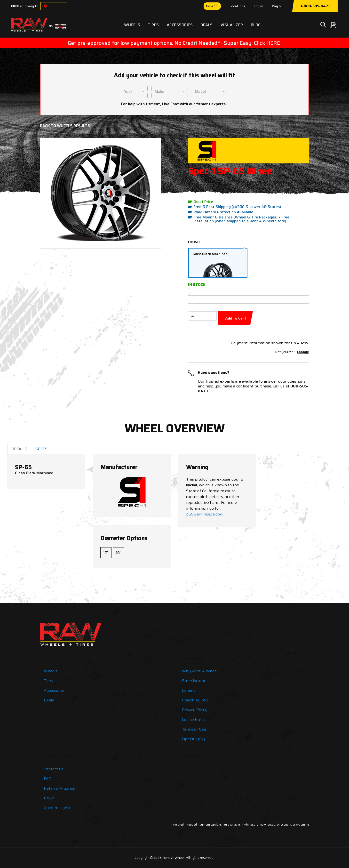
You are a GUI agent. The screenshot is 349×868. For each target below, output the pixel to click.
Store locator (194, 681)
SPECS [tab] (41, 449)
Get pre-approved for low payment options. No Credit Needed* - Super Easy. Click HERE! (174, 43)
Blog (256, 25)
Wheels (132, 25)
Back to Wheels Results (65, 126)
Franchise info (195, 700)
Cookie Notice (194, 719)
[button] (53, 193)
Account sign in (58, 808)
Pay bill (278, 6)
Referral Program (59, 788)
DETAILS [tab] (19, 449)
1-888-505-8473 (315, 6)
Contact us (54, 769)
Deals (207, 25)
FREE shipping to (25, 6)
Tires (153, 25)
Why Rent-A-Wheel (200, 671)
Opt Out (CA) (194, 739)
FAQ (48, 779)
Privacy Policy (195, 710)
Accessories (180, 25)
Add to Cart (236, 318)
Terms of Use (194, 729)
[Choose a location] (45, 6)
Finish (194, 242)
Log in (258, 6)
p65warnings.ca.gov (204, 514)
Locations (237, 6)
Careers (189, 690)
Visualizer (232, 25)
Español (212, 6)
